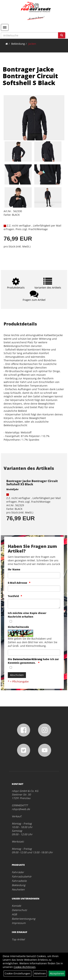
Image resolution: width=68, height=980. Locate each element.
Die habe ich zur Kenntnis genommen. (33, 661)
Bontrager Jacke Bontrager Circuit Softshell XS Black (32, 483)
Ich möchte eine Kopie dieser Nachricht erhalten (27, 615)
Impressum (19, 923)
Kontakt (16, 906)
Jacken (32, 44)
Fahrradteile (19, 881)
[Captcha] (34, 653)
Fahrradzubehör (22, 876)
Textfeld (13, 596)
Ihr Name (14, 569)
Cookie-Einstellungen (17, 973)
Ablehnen (40, 973)
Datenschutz (19, 910)
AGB (14, 914)
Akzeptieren (57, 973)
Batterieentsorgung (24, 919)
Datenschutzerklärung (27, 659)
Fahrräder (18, 872)
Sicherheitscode (18, 627)
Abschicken (17, 675)
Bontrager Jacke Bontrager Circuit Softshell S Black (30, 76)
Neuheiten (18, 889)
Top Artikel (18, 939)
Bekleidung (18, 44)
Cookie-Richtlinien (25, 967)
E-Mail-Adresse (17, 583)
